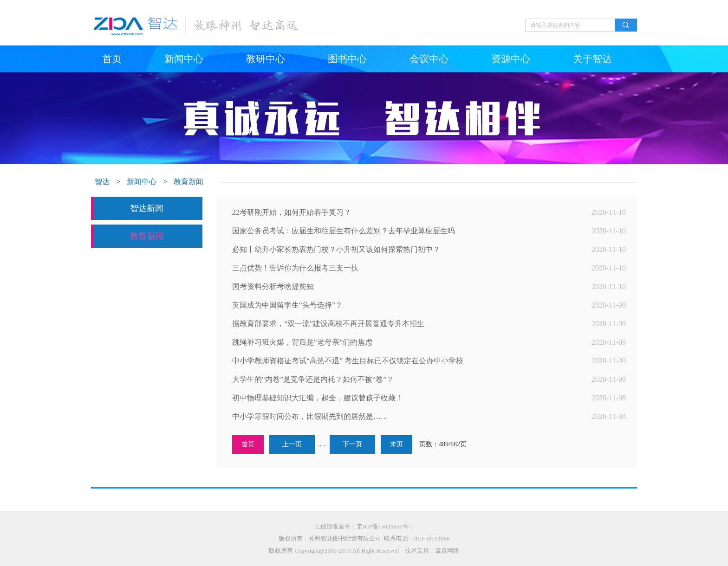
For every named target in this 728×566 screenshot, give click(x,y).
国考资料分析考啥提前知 (273, 286)
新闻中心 (184, 59)
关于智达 (592, 59)
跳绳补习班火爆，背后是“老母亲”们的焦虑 (302, 342)
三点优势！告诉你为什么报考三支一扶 (295, 268)
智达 (102, 182)
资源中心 (511, 59)
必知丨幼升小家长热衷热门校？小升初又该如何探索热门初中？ (336, 249)
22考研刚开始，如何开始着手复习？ (292, 212)
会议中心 (429, 59)
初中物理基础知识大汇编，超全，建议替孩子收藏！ (318, 398)
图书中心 (347, 59)
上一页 (292, 444)
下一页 (352, 444)
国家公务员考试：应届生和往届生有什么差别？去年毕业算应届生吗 (344, 231)
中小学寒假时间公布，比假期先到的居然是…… (310, 416)
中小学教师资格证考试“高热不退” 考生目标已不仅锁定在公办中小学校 (348, 361)
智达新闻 (147, 208)
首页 (112, 59)
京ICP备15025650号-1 (385, 526)
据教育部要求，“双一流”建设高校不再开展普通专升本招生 (328, 324)
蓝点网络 (447, 550)
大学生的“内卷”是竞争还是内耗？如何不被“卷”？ (313, 379)
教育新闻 (188, 182)
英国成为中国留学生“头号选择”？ (287, 305)
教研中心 (266, 59)
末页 (396, 444)
